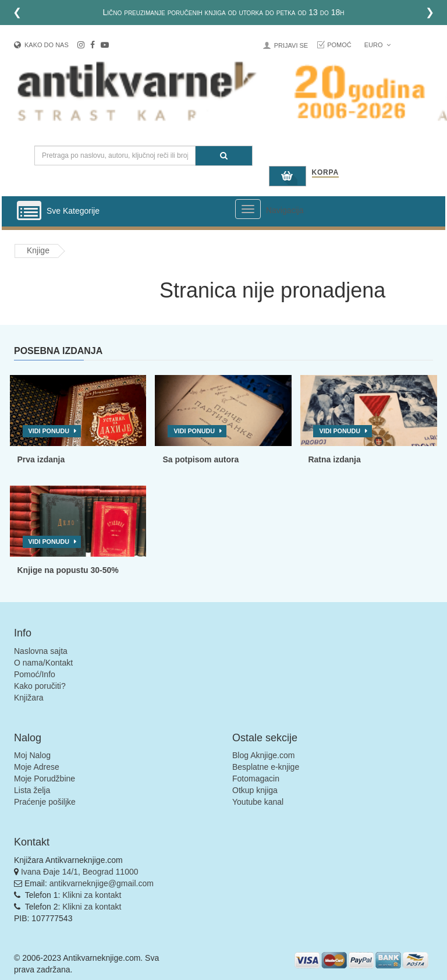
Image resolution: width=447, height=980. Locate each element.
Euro (377, 45)
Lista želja (32, 790)
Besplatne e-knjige (266, 767)
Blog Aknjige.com (263, 755)
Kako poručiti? (40, 686)
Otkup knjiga (255, 790)
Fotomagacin (256, 779)
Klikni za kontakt (92, 895)
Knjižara (29, 698)
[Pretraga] (224, 156)
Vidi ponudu (49, 431)
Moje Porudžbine (45, 779)
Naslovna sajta (41, 651)
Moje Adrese (37, 767)
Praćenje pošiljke (45, 802)
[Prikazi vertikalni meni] (29, 211)
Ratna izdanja (334, 459)
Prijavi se (291, 45)
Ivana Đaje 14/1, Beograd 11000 (80, 872)
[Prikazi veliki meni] (248, 209)
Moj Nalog (32, 755)
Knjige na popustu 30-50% (68, 570)
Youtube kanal (258, 802)
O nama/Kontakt (43, 663)
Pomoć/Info (35, 674)
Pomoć (339, 45)
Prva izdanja (41, 459)
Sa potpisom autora (201, 459)
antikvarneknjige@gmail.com (102, 883)
